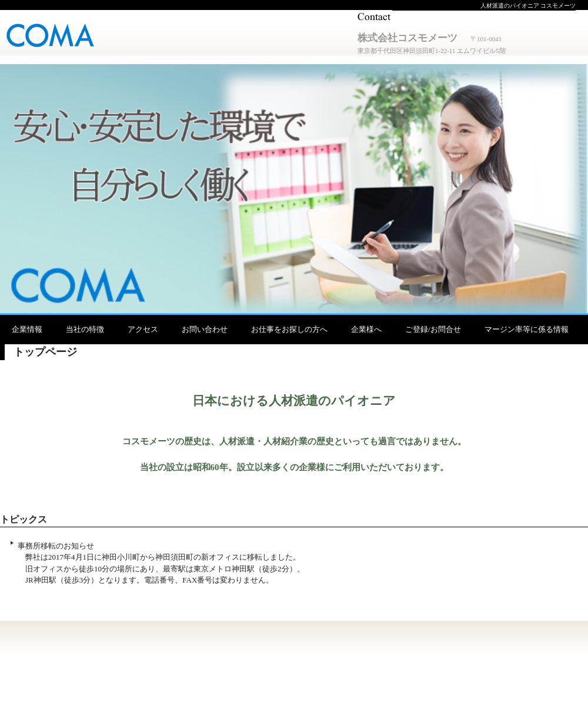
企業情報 (27, 329)
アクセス (143, 329)
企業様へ (366, 329)
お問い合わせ (205, 329)
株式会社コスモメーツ (56, 37)
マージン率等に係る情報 (527, 329)
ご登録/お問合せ (433, 329)
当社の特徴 (85, 329)
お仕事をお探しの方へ (289, 329)
